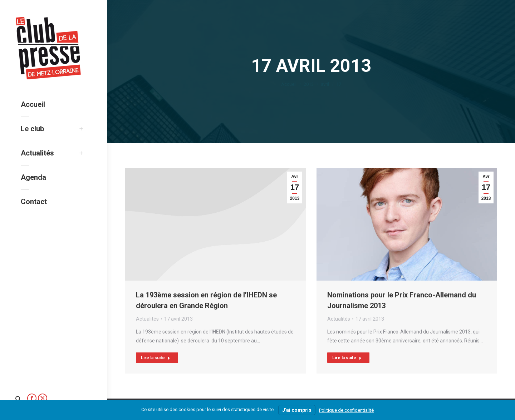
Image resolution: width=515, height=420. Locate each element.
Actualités (147, 319)
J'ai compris (297, 410)
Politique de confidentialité (346, 410)
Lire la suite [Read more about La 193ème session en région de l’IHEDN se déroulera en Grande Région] (156, 358)
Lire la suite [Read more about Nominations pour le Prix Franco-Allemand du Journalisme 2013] (347, 358)
